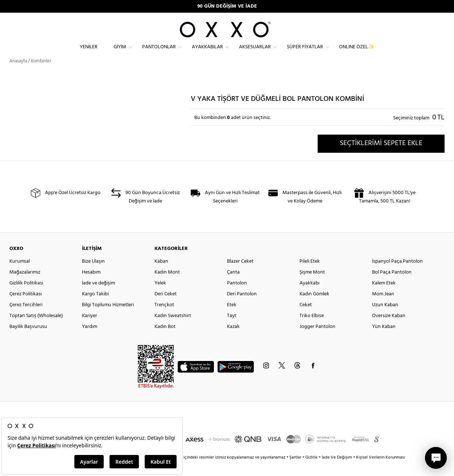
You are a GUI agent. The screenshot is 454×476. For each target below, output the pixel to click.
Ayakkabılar (207, 53)
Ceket (306, 318)
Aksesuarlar (255, 53)
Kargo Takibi (95, 307)
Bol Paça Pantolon (392, 285)
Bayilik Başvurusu (28, 340)
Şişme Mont (312, 285)
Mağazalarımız (25, 285)
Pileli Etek (310, 274)
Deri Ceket (166, 307)
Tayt (232, 329)
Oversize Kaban (389, 329)
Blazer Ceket (240, 274)
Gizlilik (312, 471)
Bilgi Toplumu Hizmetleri (108, 318)
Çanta (233, 285)
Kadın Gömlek (314, 307)
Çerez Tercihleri (26, 318)
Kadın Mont (167, 285)
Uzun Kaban (385, 318)
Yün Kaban (384, 340)
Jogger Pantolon (317, 340)
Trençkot (164, 318)
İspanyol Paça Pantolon (397, 274)
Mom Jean (383, 307)
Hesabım (91, 285)
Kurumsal (20, 274)
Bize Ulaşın (93, 274)
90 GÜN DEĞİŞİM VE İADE (227, 6)
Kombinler (41, 74)
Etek (232, 318)
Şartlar (296, 471)
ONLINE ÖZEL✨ (357, 53)
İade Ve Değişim (337, 471)
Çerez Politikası (26, 307)
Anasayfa (18, 74)
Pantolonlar (159, 53)
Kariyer (90, 329)
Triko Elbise (312, 329)
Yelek (160, 296)
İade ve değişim (98, 296)
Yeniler (89, 53)
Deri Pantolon (242, 307)
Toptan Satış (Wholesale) (36, 329)
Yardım (90, 340)
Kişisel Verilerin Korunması (381, 471)
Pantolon (237, 296)
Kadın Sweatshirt (173, 329)
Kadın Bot (165, 340)
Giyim (120, 53)
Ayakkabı (309, 296)
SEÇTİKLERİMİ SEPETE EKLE (381, 156)
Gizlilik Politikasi (26, 296)
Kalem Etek (384, 296)
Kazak (233, 340)
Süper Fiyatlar (305, 53)
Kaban (161, 274)
